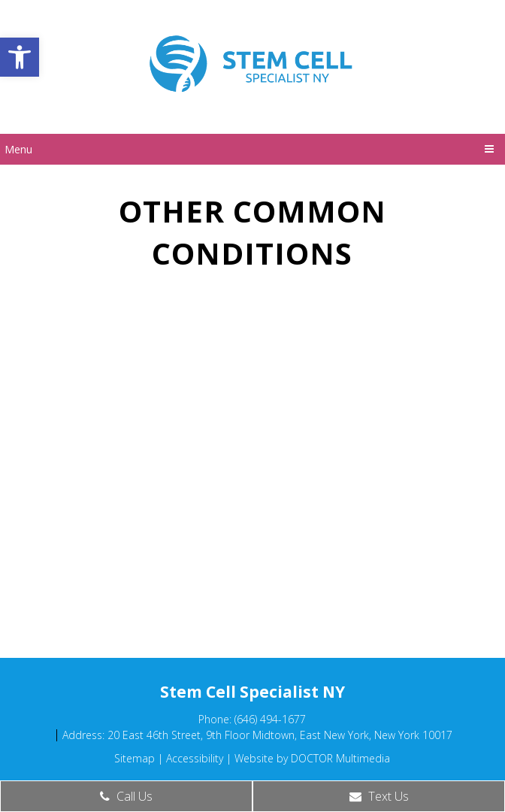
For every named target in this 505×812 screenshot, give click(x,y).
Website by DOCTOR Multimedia (312, 758)
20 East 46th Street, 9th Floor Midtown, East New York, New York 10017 (280, 735)
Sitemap (135, 758)
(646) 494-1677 (270, 719)
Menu (18, 149)
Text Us (379, 796)
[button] (20, 57)
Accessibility (195, 758)
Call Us (126, 796)
